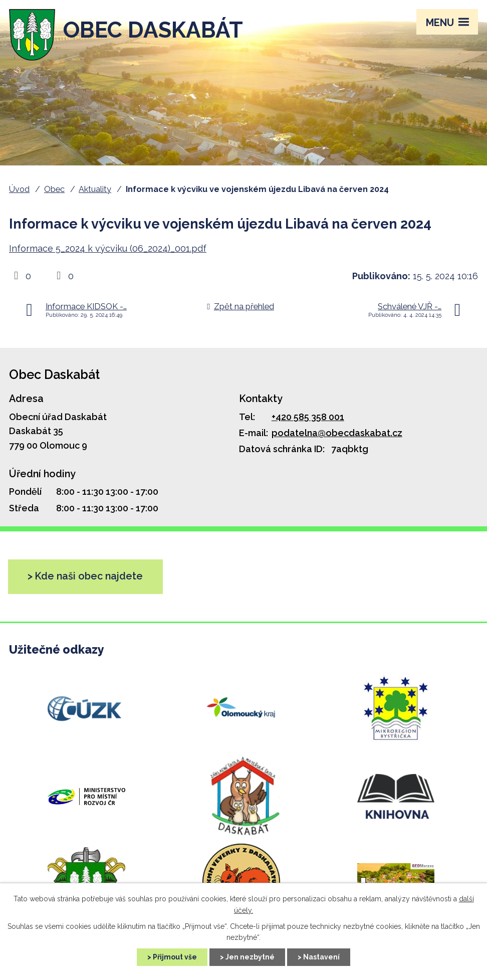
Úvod (19, 189)
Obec (54, 189)
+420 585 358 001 (308, 417)
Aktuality (95, 189)
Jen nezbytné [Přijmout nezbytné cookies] (250, 957)
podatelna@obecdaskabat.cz (337, 433)
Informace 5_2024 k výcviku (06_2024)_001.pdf (108, 248)
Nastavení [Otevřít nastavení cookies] (321, 957)
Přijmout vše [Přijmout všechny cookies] (175, 957)
